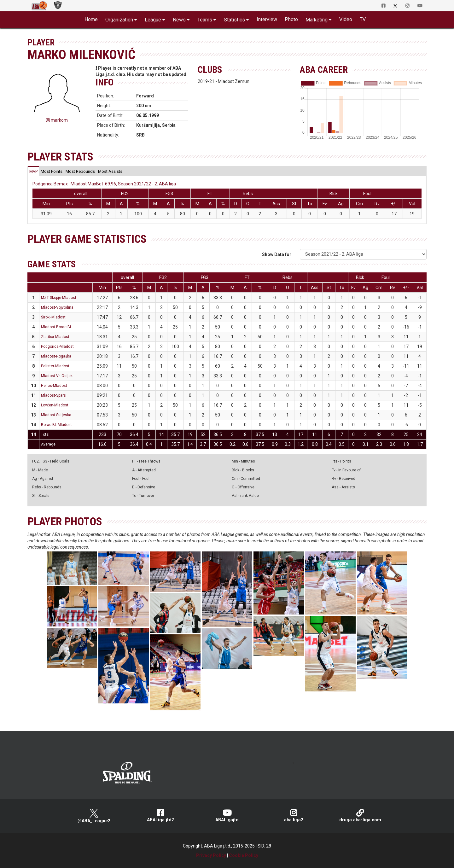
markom (57, 120)
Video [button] (346, 19)
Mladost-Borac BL (56, 327)
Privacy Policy (211, 855)
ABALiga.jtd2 (161, 816)
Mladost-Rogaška (56, 356)
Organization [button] (119, 20)
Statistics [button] (234, 20)
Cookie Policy (244, 855)
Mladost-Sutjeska (56, 415)
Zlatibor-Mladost (55, 337)
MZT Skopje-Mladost (59, 298)
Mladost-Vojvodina (57, 307)
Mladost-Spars (53, 395)
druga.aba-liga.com (360, 816)
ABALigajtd (227, 816)
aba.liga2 (294, 816)
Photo (291, 19)
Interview (267, 19)
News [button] (179, 20)
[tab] (33, 171)
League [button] (153, 20)
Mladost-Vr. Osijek (57, 376)
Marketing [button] (317, 20)
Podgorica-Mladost (57, 347)
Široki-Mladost (53, 317)
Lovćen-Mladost (55, 405)
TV (363, 19)
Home (91, 19)
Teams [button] (205, 20)
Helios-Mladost (54, 386)
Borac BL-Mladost (56, 425)
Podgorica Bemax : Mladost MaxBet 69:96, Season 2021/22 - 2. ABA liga (104, 184)
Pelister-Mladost (55, 366)
